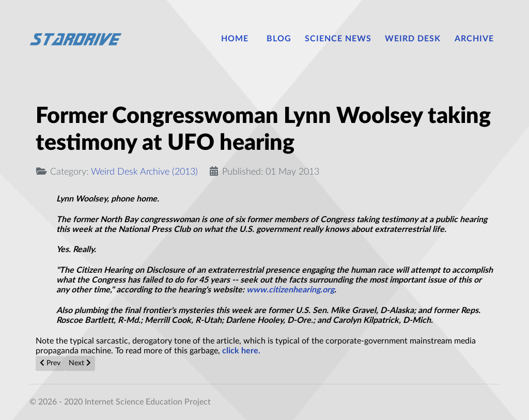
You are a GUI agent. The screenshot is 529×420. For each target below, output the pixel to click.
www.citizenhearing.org (290, 290)
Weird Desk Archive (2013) (144, 172)
